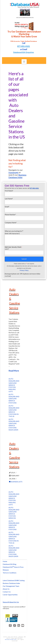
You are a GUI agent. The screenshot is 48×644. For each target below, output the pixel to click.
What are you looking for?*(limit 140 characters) (24, 233)
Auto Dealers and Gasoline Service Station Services (14, 513)
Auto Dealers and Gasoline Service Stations (14, 399)
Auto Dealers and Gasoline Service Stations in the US (14, 411)
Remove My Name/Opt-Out (11, 602)
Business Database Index (11, 583)
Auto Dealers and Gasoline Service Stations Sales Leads (14, 424)
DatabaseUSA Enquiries (24, 52)
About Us (6, 589)
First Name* (24, 193)
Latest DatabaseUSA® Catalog (14, 580)
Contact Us (7, 592)
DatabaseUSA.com (11, 639)
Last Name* (24, 200)
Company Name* (24, 224)
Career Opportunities (10, 595)
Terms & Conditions (10, 573)
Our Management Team (11, 586)
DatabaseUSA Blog (9, 564)
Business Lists (16, 482)
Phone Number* (24, 216)
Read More (14, 371)
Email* (24, 208)
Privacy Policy (24, 270)
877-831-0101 (24, 46)
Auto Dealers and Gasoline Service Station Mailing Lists (14, 385)
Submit (24, 259)
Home (5, 561)
